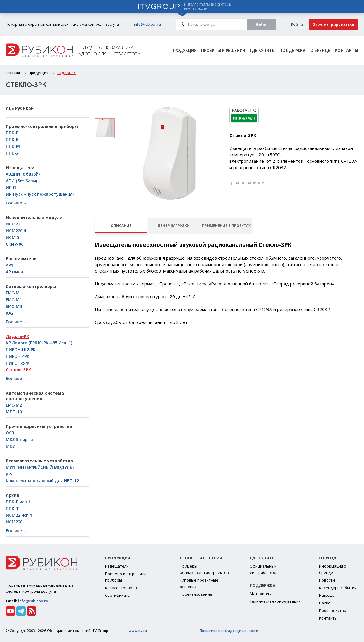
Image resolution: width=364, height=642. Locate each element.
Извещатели (20, 168)
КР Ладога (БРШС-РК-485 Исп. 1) (39, 343)
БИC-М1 (14, 300)
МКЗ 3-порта (19, 439)
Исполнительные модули (34, 217)
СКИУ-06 (15, 244)
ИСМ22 (13, 224)
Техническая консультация (275, 601)
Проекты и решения (223, 51)
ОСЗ (10, 433)
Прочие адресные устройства (39, 426)
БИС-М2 (14, 405)
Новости (327, 580)
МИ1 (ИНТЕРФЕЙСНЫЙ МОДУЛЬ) (40, 467)
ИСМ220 (14, 522)
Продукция (184, 51)
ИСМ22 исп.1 (19, 515)
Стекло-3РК (18, 370)
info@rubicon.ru (147, 24)
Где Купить (262, 51)
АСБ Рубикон (20, 108)
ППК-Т (12, 508)
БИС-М (13, 293)
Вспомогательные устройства (39, 461)
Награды (327, 595)
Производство (333, 610)
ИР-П (11, 187)
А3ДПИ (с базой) (23, 174)
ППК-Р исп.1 (18, 502)
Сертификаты (118, 595)
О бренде (320, 51)
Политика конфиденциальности (229, 631)
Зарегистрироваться (334, 24)
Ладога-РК (66, 73)
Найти (261, 25)
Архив (13, 495)
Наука (325, 603)
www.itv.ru (138, 631)
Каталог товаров (121, 588)
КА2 (10, 313)
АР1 (9, 265)
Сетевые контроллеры (31, 286)
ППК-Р (12, 133)
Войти (297, 24)
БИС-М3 (14, 306)
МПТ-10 (14, 412)
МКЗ (10, 446)
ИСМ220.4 (16, 231)
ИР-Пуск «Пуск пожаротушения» (40, 194)
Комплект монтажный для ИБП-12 (42, 481)
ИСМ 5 (12, 237)
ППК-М (13, 146)
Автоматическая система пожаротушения (35, 396)
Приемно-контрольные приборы (42, 126)
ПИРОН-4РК (18, 356)
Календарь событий (338, 588)
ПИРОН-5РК (18, 363)
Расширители (21, 259)
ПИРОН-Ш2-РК (21, 349)
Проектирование (196, 594)
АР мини (14, 272)
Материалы (261, 594)
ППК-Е (12, 139)
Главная (13, 73)
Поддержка (292, 51)
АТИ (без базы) (21, 181)
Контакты (346, 51)
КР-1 (10, 474)
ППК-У (12, 153)
